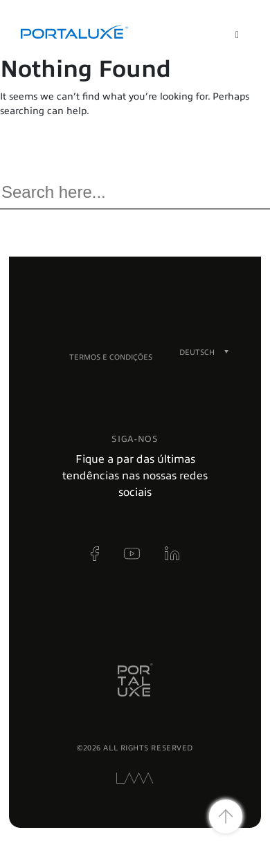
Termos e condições (111, 357)
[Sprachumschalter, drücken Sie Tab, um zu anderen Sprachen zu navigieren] (197, 352)
